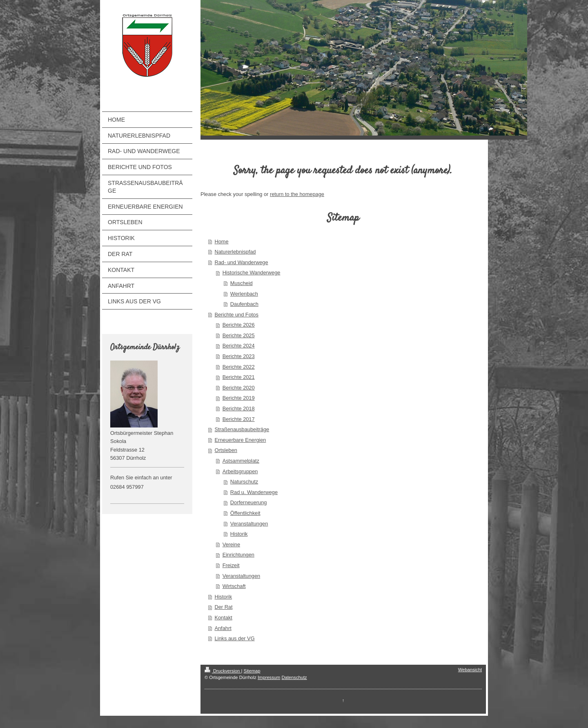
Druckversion (223, 671)
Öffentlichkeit (245, 513)
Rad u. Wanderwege (254, 492)
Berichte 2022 (239, 367)
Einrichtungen (238, 555)
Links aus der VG (234, 638)
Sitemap (252, 671)
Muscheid (242, 283)
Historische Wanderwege (252, 273)
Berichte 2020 (239, 388)
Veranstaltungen (249, 524)
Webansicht (470, 670)
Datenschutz (294, 677)
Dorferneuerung (249, 502)
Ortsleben (226, 450)
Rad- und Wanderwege (241, 262)
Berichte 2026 (239, 325)
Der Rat (223, 607)
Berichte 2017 (239, 419)
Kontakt (223, 618)
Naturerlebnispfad (235, 252)
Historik (239, 534)
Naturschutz (244, 482)
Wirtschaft (234, 586)
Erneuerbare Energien (240, 440)
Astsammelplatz (241, 461)
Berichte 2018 (239, 409)
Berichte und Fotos (236, 315)
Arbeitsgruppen (240, 471)
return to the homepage (297, 194)
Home (221, 242)
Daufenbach (244, 304)
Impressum (269, 677)
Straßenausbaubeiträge (242, 429)
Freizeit (231, 565)
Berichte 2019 (239, 398)
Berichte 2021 (239, 377)
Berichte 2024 (239, 346)
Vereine (231, 544)
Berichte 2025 (239, 335)
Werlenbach (244, 294)
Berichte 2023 (239, 356)
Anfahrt (223, 628)
